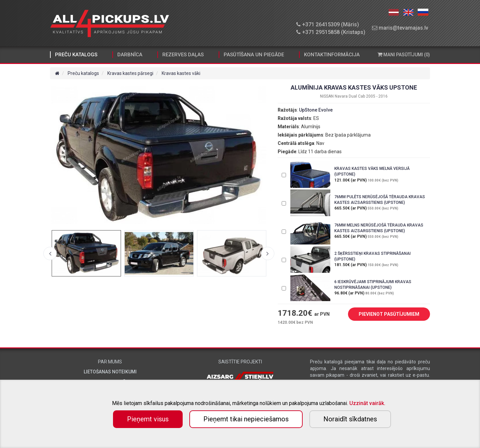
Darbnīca (130, 55)
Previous (50, 253)
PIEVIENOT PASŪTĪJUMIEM (384, 314)
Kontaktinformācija (332, 55)
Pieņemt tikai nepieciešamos (246, 419)
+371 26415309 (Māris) (328, 24)
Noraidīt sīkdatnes (350, 419)
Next (268, 253)
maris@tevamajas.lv (400, 28)
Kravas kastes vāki (181, 73)
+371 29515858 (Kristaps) (331, 32)
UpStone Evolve (316, 110)
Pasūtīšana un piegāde (254, 55)
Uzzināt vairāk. (367, 403)
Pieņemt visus (148, 419)
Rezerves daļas (183, 55)
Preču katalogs (76, 55)
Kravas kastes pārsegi (130, 73)
